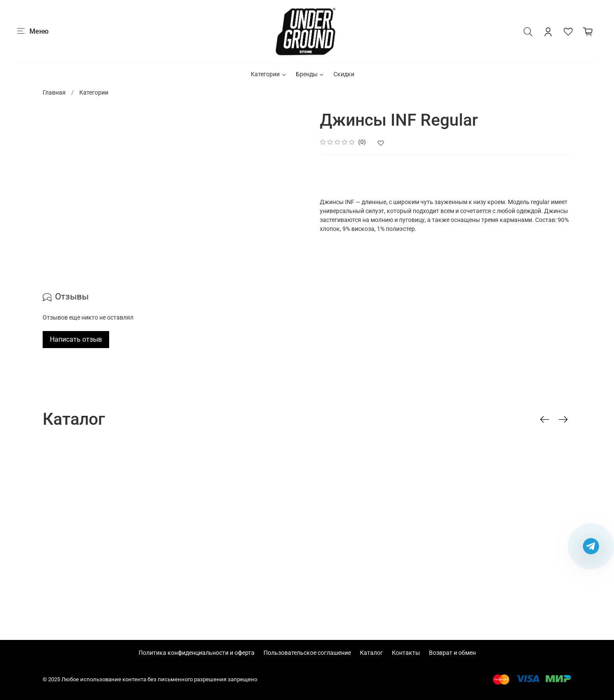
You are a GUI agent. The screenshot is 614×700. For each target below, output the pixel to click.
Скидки (344, 74)
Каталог (371, 653)
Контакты (406, 653)
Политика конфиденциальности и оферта (197, 653)
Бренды (310, 74)
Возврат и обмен (452, 653)
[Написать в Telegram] (591, 546)
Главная (54, 92)
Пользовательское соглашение (307, 653)
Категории (269, 74)
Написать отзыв (76, 339)
